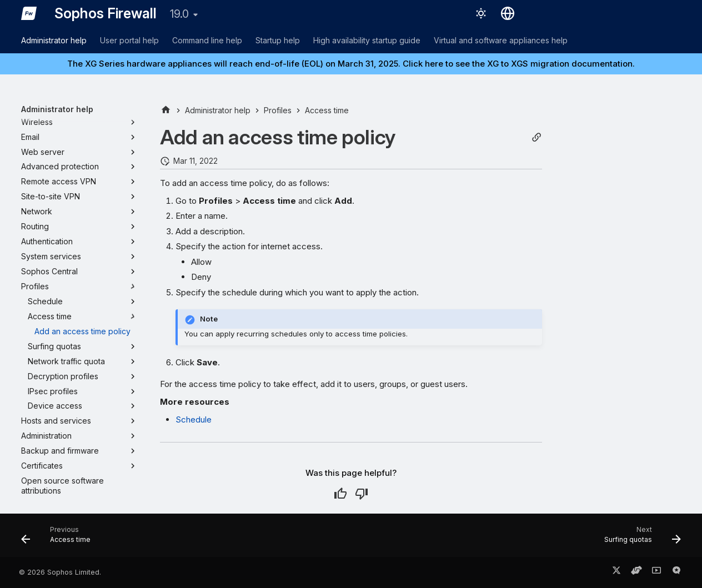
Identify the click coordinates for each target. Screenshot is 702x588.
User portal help (129, 40)
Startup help (278, 40)
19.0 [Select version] (179, 14)
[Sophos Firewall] (29, 13)
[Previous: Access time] (59, 539)
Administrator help (54, 40)
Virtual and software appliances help (501, 40)
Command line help (207, 40)
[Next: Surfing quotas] (639, 539)
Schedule (194, 419)
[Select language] (508, 13)
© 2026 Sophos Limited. (60, 572)
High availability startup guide (367, 40)
